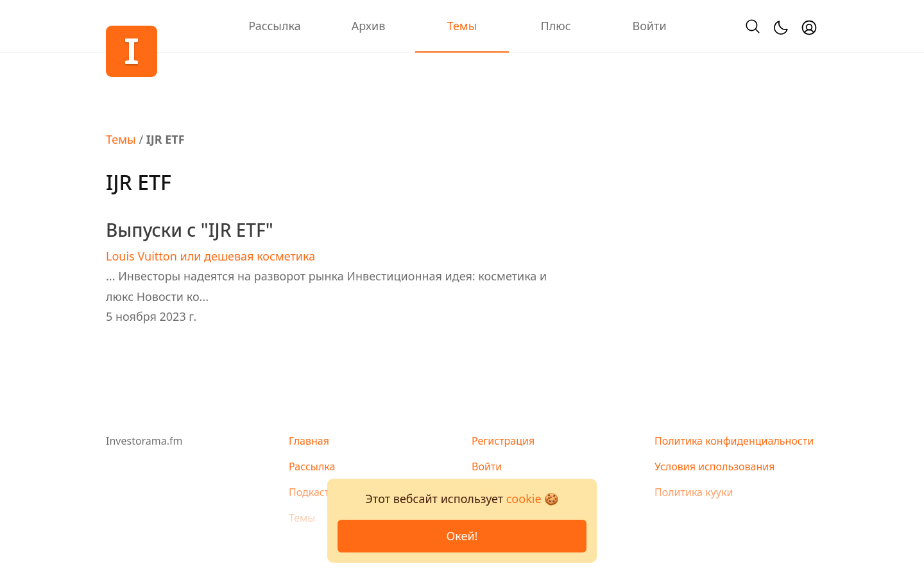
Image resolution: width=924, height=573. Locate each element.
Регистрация (503, 441)
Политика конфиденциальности (734, 441)
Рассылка (274, 26)
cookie (524, 499)
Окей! (462, 536)
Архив (369, 26)
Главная (309, 441)
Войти (649, 26)
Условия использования (714, 466)
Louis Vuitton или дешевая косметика (210, 256)
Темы (462, 26)
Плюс (555, 26)
